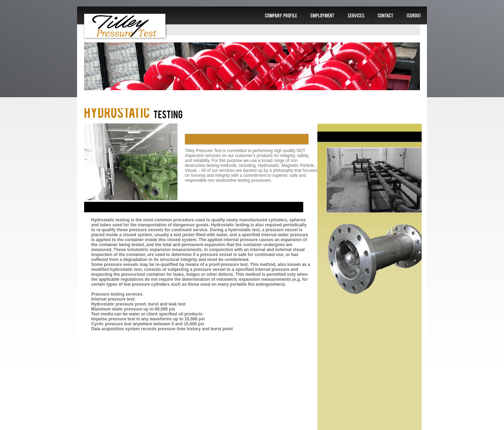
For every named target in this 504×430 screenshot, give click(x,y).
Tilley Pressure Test (125, 26)
